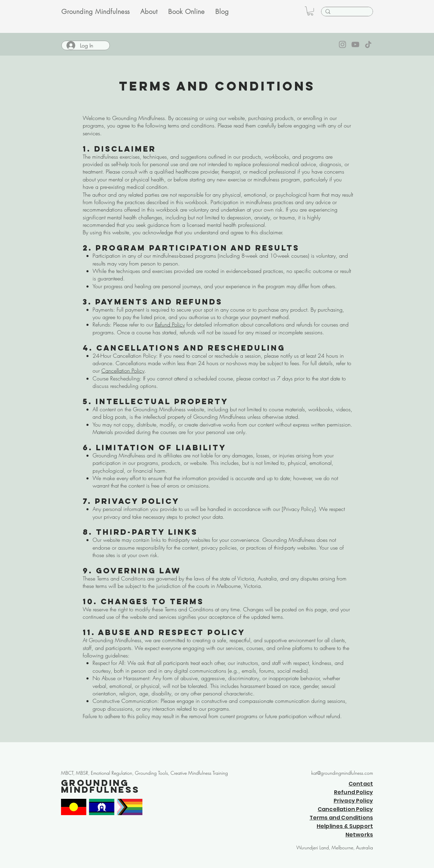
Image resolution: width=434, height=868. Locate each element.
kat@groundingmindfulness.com (342, 773)
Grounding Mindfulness (100, 786)
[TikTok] (368, 44)
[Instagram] (342, 44)
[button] (310, 11)
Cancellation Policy (123, 371)
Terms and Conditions (341, 818)
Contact (361, 784)
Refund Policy (170, 324)
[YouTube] (355, 44)
